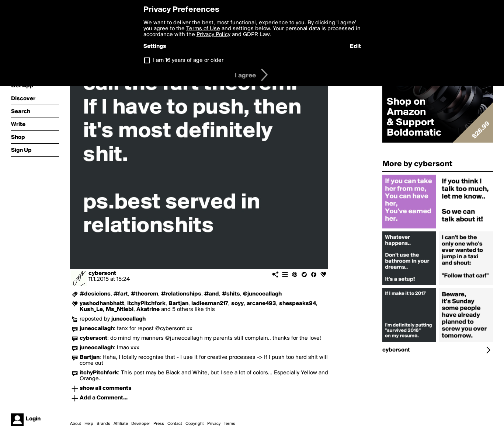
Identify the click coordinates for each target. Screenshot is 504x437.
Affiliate (121, 424)
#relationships (181, 294)
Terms (230, 424)
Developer (141, 424)
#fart (121, 294)
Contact (175, 424)
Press (159, 424)
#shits (231, 294)
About (76, 424)
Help (89, 424)
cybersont (102, 273)
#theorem (145, 294)
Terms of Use (203, 29)
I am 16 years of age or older (188, 60)
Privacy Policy (213, 35)
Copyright (195, 424)
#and (212, 294)
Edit (355, 46)
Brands (103, 424)
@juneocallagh (262, 294)
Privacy (214, 424)
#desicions (95, 294)
